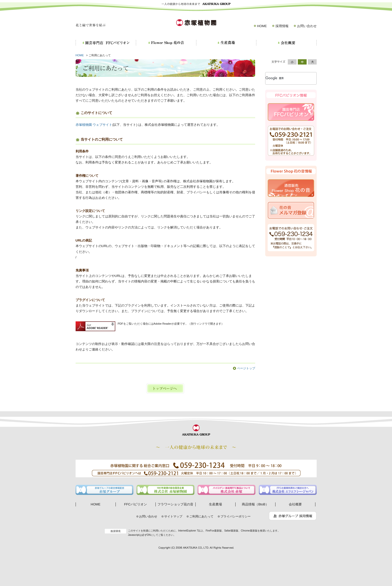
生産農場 (215, 504)
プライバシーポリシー (236, 516)
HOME (262, 26)
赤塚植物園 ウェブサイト (94, 125)
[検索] (285, 78)
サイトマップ (173, 516)
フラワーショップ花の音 (175, 504)
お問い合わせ (307, 26)
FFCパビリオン (135, 504)
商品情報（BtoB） (255, 504)
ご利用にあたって (201, 516)
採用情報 (282, 26)
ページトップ (246, 368)
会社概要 (295, 504)
